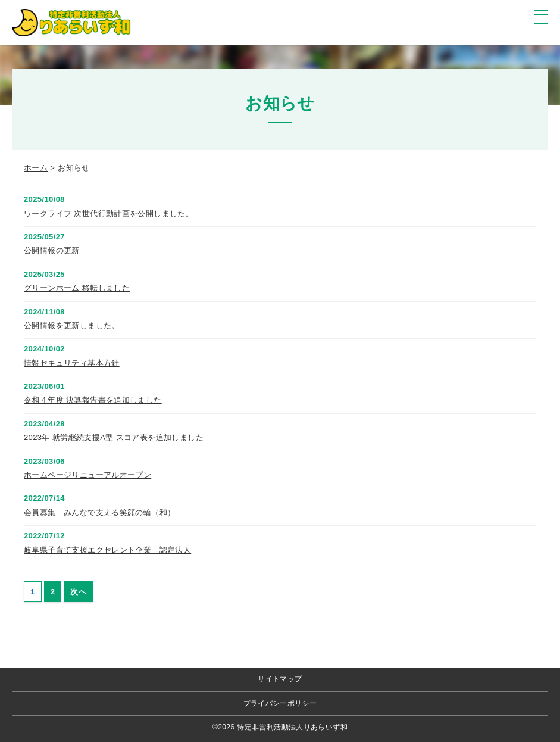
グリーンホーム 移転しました (77, 288)
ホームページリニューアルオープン (87, 475)
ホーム (36, 168)
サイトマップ (280, 679)
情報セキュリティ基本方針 (72, 363)
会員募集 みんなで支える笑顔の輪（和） (99, 512)
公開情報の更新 (52, 250)
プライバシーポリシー (280, 703)
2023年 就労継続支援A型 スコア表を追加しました (114, 437)
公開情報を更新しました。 (72, 325)
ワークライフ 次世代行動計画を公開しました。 (109, 213)
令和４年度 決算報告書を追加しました (93, 400)
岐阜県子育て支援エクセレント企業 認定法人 (107, 550)
